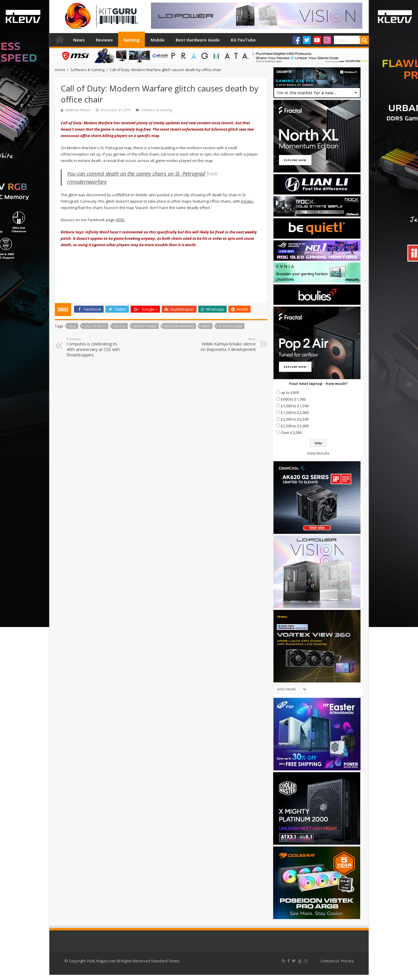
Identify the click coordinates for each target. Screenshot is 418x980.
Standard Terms (165, 961)
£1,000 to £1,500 (295, 406)
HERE (120, 220)
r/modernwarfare (87, 182)
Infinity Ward (145, 326)
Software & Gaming (87, 70)
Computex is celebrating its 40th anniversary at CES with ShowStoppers (96, 347)
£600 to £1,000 (293, 399)
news (206, 326)
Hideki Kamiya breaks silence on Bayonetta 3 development (226, 344)
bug (73, 326)
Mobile (158, 40)
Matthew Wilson (78, 110)
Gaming (131, 40)
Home (60, 39)
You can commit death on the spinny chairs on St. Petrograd (136, 174)
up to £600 (290, 392)
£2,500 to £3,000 (295, 426)
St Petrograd (230, 326)
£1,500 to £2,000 (295, 412)
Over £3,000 (291, 433)
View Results (318, 453)
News (79, 40)
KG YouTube (243, 40)
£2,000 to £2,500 (295, 419)
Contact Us (330, 961)
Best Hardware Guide (198, 40)
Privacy (347, 961)
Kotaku (247, 201)
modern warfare (179, 326)
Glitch (120, 326)
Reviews (104, 40)
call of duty (95, 326)
